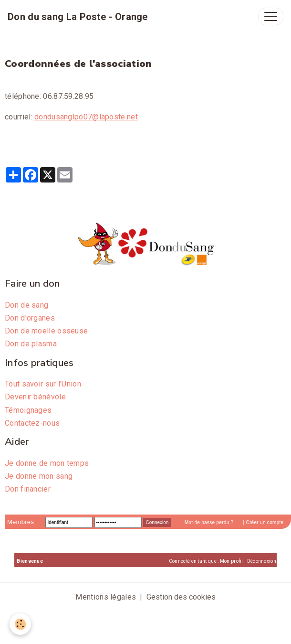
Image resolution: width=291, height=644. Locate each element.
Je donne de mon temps (47, 463)
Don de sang (26, 305)
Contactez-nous (32, 423)
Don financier (28, 489)
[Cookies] (20, 624)
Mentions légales (106, 597)
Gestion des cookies (181, 597)
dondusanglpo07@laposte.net (86, 117)
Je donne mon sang (39, 476)
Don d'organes (30, 318)
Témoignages (28, 410)
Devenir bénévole (35, 397)
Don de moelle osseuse (46, 331)
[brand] (78, 17)
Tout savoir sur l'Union (43, 384)
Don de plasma (31, 344)
